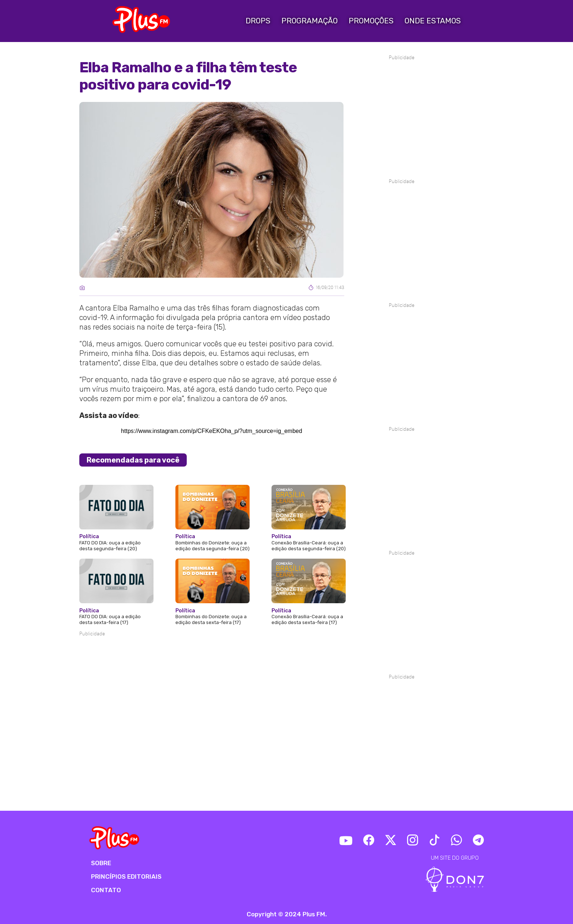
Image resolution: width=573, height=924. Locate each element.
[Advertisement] (212, 660)
